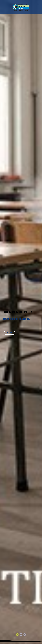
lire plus (10, 333)
